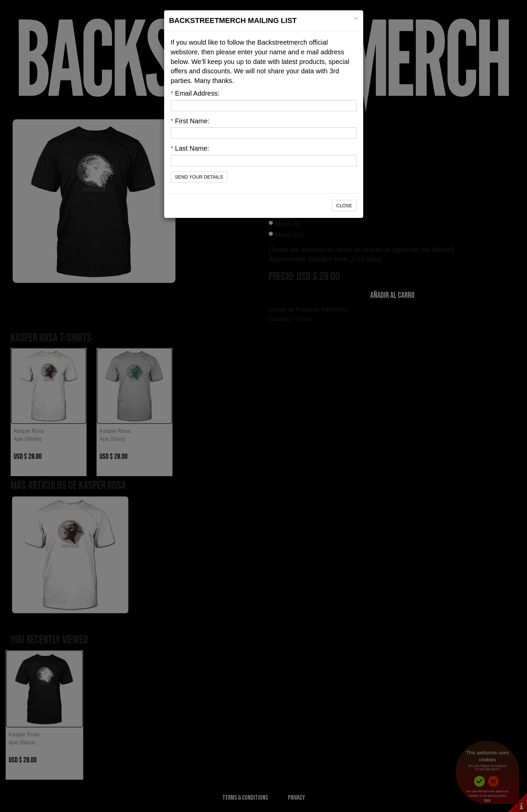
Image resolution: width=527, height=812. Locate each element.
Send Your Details (199, 177)
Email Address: (195, 93)
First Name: (190, 121)
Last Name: (190, 148)
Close (344, 206)
